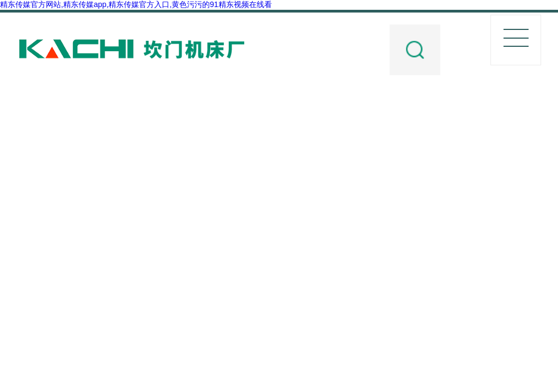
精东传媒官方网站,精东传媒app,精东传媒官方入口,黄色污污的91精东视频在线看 (136, 4)
